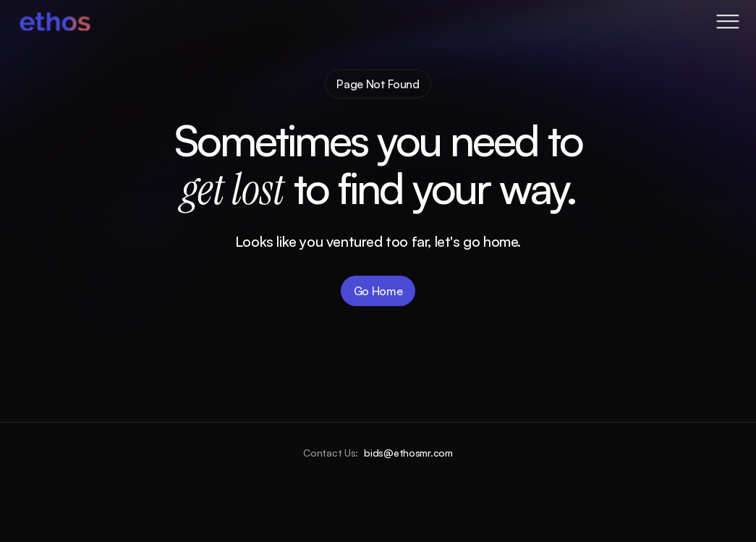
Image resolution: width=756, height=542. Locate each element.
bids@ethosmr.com (408, 453)
